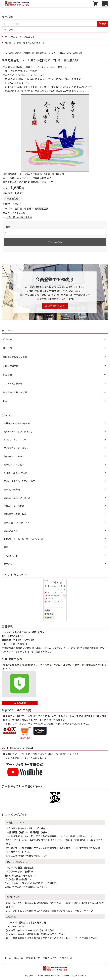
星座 (6, 547)
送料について (50, 958)
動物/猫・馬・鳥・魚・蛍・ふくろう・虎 (24, 539)
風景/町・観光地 (12, 489)
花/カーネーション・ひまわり (18, 432)
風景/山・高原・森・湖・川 (17, 498)
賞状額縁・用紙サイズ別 (15, 392)
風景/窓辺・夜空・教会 (15, 514)
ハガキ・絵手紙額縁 (13, 383)
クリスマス (9, 564)
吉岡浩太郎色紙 (15, 53)
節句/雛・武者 (11, 555)
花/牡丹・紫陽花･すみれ (16, 473)
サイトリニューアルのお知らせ (20, 37)
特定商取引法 (33, 958)
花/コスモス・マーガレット (18, 448)
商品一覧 (19, 958)
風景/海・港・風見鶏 (14, 506)
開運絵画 (7, 348)
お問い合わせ (66, 958)
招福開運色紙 (29, 53)
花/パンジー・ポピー (14, 465)
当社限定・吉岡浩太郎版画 (17, 423)
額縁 (5, 401)
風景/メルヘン (11, 531)
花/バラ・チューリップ (15, 440)
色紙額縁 (7, 375)
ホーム (4, 53)
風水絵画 (7, 339)
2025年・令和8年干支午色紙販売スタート (25, 43)
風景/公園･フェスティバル (17, 522)
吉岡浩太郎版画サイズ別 (15, 357)
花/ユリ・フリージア (14, 456)
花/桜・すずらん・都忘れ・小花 (19, 481)
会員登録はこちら (55, 306)
